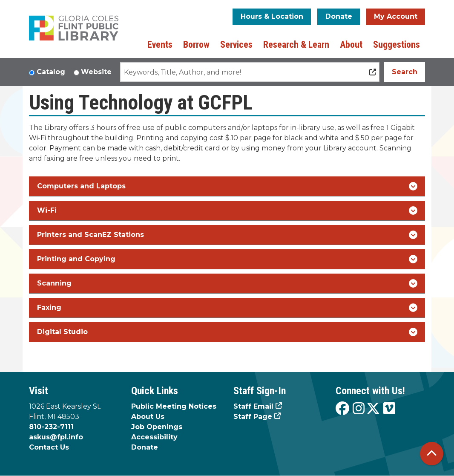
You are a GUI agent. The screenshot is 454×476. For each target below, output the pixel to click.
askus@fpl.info (56, 437)
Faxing (227, 308)
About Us (148, 417)
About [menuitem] (351, 45)
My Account (396, 16)
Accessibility (154, 437)
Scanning (227, 283)
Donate (339, 16)
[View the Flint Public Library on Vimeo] (389, 409)
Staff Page (253, 417)
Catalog (51, 72)
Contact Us (49, 447)
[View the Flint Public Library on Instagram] (359, 409)
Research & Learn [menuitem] (296, 45)
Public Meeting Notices (174, 406)
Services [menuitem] (236, 45)
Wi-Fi (227, 211)
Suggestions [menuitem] (397, 45)
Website (96, 72)
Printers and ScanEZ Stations (227, 235)
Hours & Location (272, 16)
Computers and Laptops (227, 186)
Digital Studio (227, 332)
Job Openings (157, 427)
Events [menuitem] (160, 45)
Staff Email (253, 406)
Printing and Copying (227, 259)
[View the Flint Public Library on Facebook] (342, 409)
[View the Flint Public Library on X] (373, 409)
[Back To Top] (432, 454)
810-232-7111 (51, 427)
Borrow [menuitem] (196, 45)
